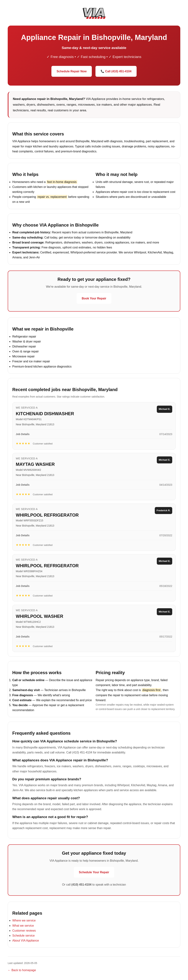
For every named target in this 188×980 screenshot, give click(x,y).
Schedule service (23, 936)
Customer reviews (24, 931)
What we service (23, 926)
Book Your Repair (94, 298)
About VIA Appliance (26, 941)
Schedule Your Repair (94, 872)
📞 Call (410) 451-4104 (116, 71)
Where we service (24, 920)
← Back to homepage (22, 970)
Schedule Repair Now (72, 71)
